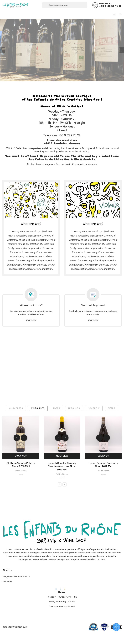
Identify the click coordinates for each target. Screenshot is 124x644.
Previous (2, 50)
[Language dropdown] (115, 15)
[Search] (65, 5)
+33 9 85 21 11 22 (110, 6)
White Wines (21, 471)
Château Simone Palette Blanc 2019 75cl (21, 465)
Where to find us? (31, 305)
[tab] (16, 408)
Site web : (7, 582)
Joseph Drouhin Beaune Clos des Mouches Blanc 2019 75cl (62, 466)
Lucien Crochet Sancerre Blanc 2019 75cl (103, 465)
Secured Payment (93, 305)
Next (122, 50)
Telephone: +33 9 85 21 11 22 (16, 577)
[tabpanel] (62, 50)
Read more (31, 320)
